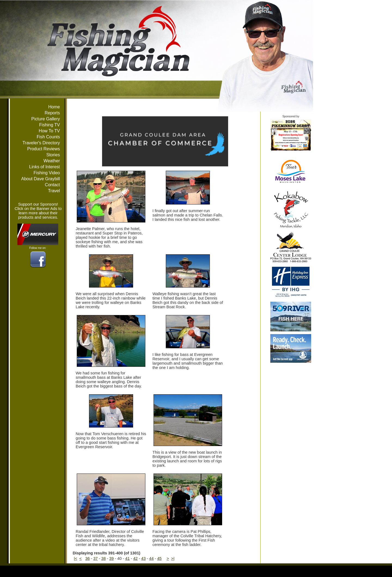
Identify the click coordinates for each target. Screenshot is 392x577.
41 (127, 558)
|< (75, 558)
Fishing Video (47, 173)
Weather (52, 161)
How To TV (49, 131)
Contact (52, 185)
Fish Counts (48, 137)
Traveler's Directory (41, 143)
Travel (54, 191)
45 (159, 558)
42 (135, 558)
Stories (53, 155)
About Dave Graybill (41, 179)
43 (143, 558)
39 (111, 558)
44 (151, 558)
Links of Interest (45, 167)
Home (54, 107)
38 (103, 558)
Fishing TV (50, 125)
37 (96, 558)
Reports (52, 113)
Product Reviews (44, 149)
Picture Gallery (46, 119)
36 (87, 558)
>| (173, 558)
